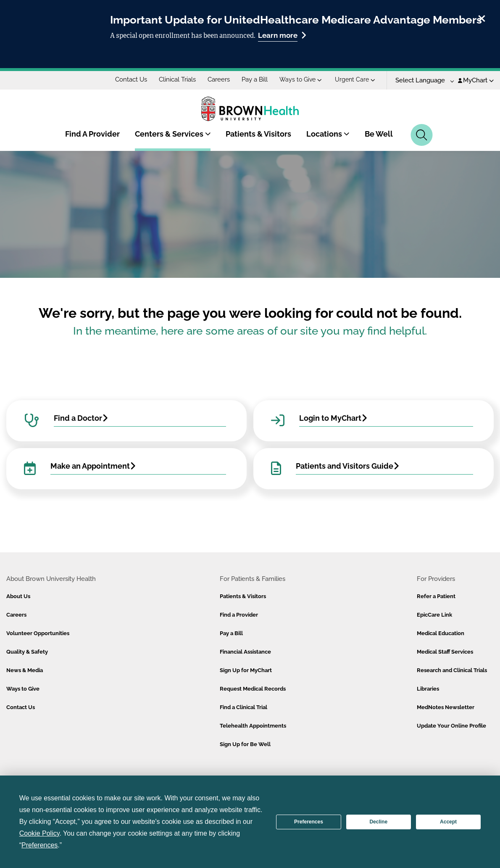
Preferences (309, 822)
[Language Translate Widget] (422, 80)
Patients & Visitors (258, 134)
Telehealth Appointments (253, 726)
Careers (219, 79)
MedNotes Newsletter (446, 707)
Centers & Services (173, 134)
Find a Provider (239, 615)
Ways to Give (301, 79)
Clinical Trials (177, 79)
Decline (378, 822)
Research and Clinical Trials (452, 670)
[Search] (422, 135)
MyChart (476, 80)
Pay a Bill (255, 79)
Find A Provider (92, 134)
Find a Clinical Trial (243, 707)
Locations (328, 134)
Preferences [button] (39, 845)
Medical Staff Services (445, 652)
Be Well (379, 134)
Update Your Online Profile (451, 726)
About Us (18, 596)
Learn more (282, 35)
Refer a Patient (436, 596)
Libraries (428, 689)
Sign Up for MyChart (246, 670)
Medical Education (441, 633)
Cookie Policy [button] (39, 833)
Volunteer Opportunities (38, 633)
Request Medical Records (253, 689)
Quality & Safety (27, 652)
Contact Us (131, 79)
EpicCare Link (434, 615)
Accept (448, 822)
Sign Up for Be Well (245, 744)
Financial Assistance (245, 652)
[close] (482, 17)
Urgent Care (355, 79)
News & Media (25, 670)
